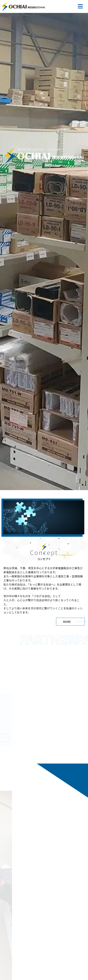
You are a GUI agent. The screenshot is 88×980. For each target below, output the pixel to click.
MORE (67, 622)
